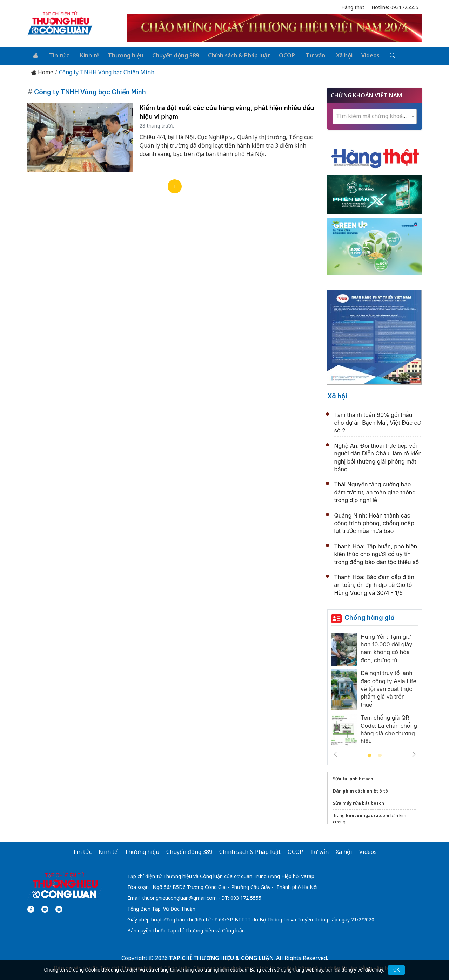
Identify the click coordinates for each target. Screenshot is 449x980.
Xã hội (333, 55)
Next (414, 753)
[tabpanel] (375, 691)
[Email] (59, 908)
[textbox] (375, 115)
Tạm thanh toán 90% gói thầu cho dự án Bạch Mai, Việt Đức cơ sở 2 (378, 421)
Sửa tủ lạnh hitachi (354, 778)
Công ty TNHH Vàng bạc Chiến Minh (107, 71)
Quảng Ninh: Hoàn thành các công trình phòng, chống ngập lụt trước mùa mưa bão (374, 522)
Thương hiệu (121, 55)
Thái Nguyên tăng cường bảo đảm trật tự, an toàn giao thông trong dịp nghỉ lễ (375, 491)
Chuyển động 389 (170, 55)
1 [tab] (369, 755)
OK (396, 970)
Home (42, 71)
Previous (335, 753)
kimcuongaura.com (368, 814)
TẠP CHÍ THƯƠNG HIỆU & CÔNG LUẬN (221, 957)
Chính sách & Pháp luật (232, 55)
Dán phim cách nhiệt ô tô (360, 790)
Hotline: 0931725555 (395, 7)
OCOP (280, 55)
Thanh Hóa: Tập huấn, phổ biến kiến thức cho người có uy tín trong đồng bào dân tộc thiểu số (377, 553)
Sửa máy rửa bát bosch (358, 802)
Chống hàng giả (370, 616)
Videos (359, 55)
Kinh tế (85, 55)
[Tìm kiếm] (379, 55)
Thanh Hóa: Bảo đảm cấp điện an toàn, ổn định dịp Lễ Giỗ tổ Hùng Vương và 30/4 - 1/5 (374, 584)
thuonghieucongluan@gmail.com (179, 897)
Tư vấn (306, 55)
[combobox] (375, 115)
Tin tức (57, 55)
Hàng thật (353, 7)
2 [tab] (380, 755)
